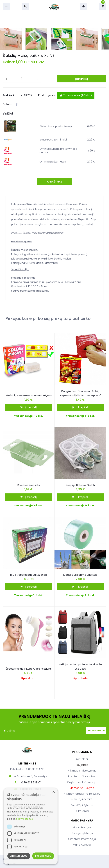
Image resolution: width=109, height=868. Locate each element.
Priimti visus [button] (43, 856)
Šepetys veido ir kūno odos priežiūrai (29, 669)
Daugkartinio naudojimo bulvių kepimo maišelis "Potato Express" (80, 393)
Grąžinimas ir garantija (82, 782)
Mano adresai (82, 845)
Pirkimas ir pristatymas (82, 771)
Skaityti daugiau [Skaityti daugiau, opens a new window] (25, 819)
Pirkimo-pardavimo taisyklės (82, 794)
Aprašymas (54, 182)
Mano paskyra (82, 827)
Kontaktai (82, 759)
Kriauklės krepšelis (29, 485)
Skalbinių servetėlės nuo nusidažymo (29, 395)
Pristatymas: (47, 95)
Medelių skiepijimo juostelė (80, 575)
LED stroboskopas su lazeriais (29, 575)
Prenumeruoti (96, 730)
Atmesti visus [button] (19, 856)
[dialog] (31, 826)
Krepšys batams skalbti (80, 485)
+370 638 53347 (31, 783)
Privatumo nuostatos (82, 776)
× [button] (54, 792)
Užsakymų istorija (82, 833)
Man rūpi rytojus (82, 805)
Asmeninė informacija (82, 839)
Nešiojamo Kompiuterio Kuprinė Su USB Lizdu (80, 667)
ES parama (82, 811)
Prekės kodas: (13, 95)
